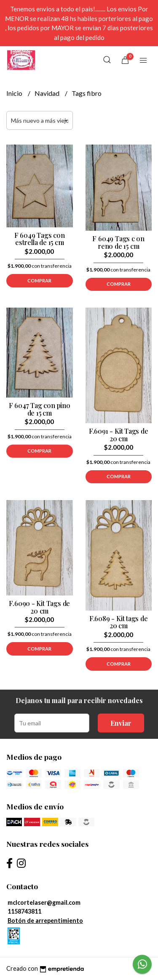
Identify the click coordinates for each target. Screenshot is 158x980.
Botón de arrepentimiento (45, 921)
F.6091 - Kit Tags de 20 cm (119, 435)
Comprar (39, 281)
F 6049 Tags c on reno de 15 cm (118, 242)
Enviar (121, 723)
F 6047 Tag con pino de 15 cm (40, 409)
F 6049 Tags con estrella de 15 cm (40, 239)
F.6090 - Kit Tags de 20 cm (39, 607)
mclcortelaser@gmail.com (44, 902)
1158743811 (24, 911)
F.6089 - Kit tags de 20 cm (119, 622)
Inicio (15, 93)
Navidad (48, 93)
